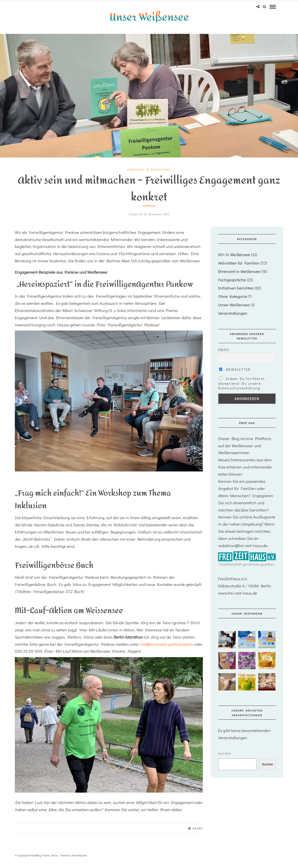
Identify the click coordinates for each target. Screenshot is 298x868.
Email (224, 355)
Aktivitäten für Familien (239, 268)
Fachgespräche (232, 285)
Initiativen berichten (236, 293)
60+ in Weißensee (234, 260)
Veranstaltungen (233, 319)
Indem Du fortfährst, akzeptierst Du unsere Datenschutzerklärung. (242, 389)
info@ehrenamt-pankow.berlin (167, 649)
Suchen (225, 759)
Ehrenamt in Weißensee (149, 175)
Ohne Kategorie (232, 302)
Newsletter (235, 375)
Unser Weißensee (234, 310)
